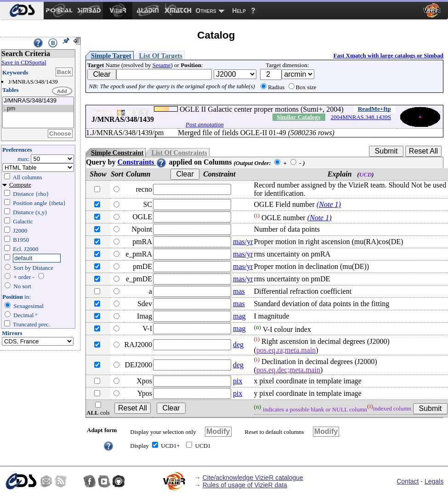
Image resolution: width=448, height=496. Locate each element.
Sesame (162, 65)
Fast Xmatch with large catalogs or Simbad (388, 55)
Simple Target (111, 56)
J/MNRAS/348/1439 (38, 101)
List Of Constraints (179, 153)
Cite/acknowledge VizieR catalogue (253, 478)
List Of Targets (161, 56)
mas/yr (243, 242)
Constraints (142, 162)
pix (238, 381)
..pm (38, 109)
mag (239, 316)
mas (239, 291)
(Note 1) (329, 204)
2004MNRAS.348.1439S (361, 117)
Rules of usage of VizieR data (245, 485)
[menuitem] (22, 11)
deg (238, 345)
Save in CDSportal (24, 62)
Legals (434, 481)
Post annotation (205, 124)
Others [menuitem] (206, 11)
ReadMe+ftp (374, 109)
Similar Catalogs (298, 117)
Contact (408, 481)
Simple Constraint (117, 153)
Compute (20, 185)
